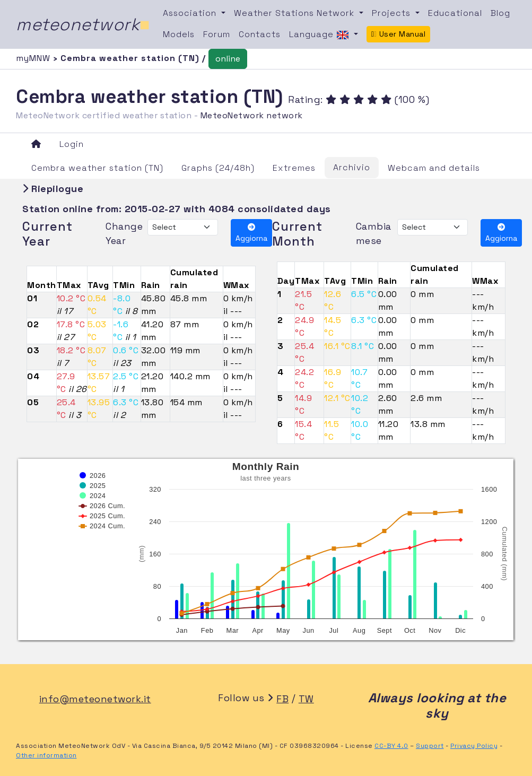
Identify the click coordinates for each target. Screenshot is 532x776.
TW (306, 699)
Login (72, 144)
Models (179, 34)
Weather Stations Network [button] (295, 13)
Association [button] (191, 13)
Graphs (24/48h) (218, 168)
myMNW (34, 58)
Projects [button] (393, 13)
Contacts (260, 34)
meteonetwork (83, 24)
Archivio (352, 167)
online (228, 59)
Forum (217, 34)
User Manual (398, 34)
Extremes (294, 168)
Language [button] (320, 35)
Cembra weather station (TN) (97, 168)
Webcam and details (434, 168)
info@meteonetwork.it (95, 699)
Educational (455, 13)
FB (282, 699)
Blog (500, 13)
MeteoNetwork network (252, 115)
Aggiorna (251, 233)
